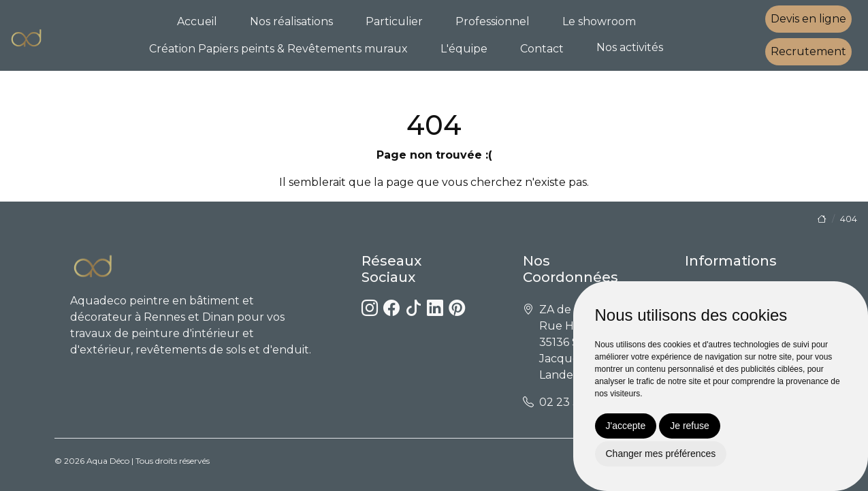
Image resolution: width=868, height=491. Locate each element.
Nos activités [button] (630, 47)
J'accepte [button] (626, 426)
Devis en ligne (808, 19)
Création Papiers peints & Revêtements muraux (278, 49)
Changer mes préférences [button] (661, 454)
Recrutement (808, 51)
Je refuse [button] (690, 426)
